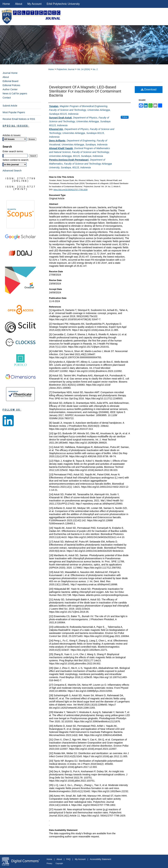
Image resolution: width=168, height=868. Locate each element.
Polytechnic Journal (65, 69)
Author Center (10, 89)
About (6, 77)
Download (149, 89)
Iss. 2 (95, 69)
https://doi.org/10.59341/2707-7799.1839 (71, 190)
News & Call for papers (15, 93)
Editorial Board (10, 81)
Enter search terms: (13, 151)
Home (51, 69)
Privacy (49, 863)
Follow (125, 117)
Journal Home (10, 73)
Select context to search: (16, 160)
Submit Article (10, 106)
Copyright (59, 863)
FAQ (68, 859)
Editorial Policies (11, 85)
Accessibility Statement (101, 859)
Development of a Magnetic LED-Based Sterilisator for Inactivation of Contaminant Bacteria (85, 91)
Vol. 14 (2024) (84, 69)
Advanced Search (12, 171)
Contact (7, 98)
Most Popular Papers (14, 112)
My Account (80, 859)
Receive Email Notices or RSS (19, 119)
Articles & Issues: (12, 135)
